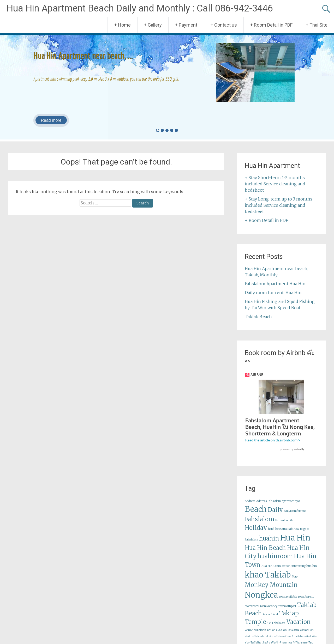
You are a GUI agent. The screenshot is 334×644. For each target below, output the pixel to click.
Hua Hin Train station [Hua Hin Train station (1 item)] (276, 571)
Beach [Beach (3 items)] (256, 514)
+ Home (123, 25)
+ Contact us (224, 25)
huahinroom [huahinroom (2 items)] (275, 561)
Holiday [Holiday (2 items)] (256, 533)
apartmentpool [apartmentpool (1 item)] (291, 506)
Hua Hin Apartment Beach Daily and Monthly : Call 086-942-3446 (140, 8)
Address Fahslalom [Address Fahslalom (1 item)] (269, 506)
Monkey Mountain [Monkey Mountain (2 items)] (271, 590)
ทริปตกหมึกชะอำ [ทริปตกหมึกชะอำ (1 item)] (284, 641)
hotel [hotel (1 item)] (271, 534)
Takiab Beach (258, 317)
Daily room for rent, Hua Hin (273, 293)
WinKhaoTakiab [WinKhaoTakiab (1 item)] (255, 635)
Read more (51, 120)
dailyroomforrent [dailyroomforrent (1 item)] (295, 516)
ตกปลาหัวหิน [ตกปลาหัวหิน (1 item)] (291, 635)
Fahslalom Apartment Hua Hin (275, 284)
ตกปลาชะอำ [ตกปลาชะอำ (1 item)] (275, 635)
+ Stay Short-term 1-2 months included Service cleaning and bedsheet (275, 184)
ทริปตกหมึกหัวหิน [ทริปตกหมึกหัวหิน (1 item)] (306, 641)
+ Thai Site (317, 25)
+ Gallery (153, 25)
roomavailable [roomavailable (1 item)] (288, 602)
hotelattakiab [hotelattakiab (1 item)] (284, 534)
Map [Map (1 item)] (295, 582)
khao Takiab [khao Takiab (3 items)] (268, 580)
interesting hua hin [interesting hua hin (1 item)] (304, 571)
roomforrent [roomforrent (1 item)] (306, 602)
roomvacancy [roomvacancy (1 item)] (269, 611)
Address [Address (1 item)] (250, 506)
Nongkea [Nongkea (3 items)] (261, 600)
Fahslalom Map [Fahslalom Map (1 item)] (285, 525)
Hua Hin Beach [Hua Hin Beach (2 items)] (265, 553)
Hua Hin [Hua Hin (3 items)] (295, 543)
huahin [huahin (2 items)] (269, 543)
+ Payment (186, 25)
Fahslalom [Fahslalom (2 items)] (260, 524)
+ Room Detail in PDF (271, 25)
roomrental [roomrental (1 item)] (252, 611)
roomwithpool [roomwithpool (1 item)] (287, 611)
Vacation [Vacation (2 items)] (299, 627)
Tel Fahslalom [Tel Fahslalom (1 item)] (276, 628)
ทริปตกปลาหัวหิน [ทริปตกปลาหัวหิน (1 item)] (263, 641)
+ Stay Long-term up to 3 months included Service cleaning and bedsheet (279, 205)
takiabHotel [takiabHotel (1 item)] (270, 619)
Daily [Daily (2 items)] (275, 515)
